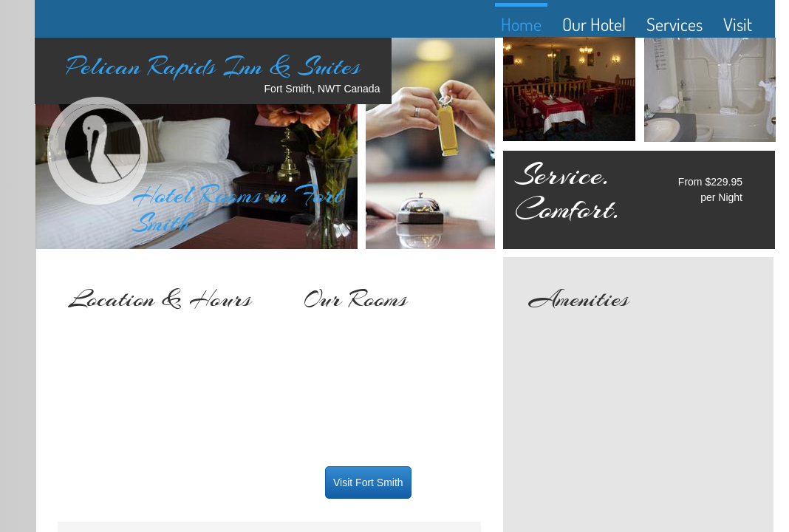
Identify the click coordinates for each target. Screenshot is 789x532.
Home (521, 24)
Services (674, 24)
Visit (738, 24)
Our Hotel (594, 24)
